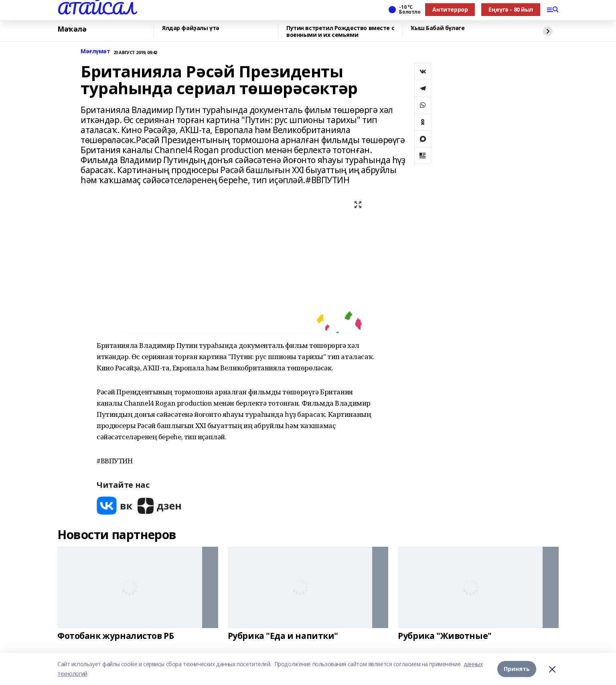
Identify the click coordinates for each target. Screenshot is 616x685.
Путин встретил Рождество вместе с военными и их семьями (340, 31)
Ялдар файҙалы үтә (191, 28)
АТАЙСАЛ (96, 8)
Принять (517, 669)
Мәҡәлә (72, 29)
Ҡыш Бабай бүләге (438, 28)
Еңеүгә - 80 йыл (511, 9)
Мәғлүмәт (95, 52)
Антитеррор (450, 9)
